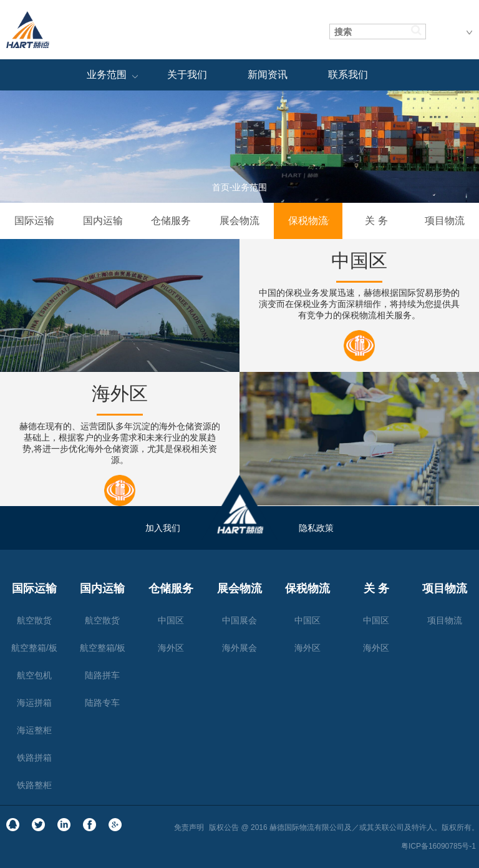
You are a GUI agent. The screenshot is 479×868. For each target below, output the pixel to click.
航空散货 (34, 620)
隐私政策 (316, 528)
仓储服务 (171, 221)
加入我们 (163, 528)
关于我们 (187, 75)
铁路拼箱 (34, 758)
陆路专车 (102, 703)
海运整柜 (34, 730)
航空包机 (34, 675)
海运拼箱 (34, 703)
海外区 (171, 648)
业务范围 (107, 75)
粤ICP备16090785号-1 (438, 846)
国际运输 (34, 221)
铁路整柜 (34, 785)
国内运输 (103, 221)
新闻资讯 (268, 75)
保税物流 (308, 221)
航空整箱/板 (34, 648)
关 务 (376, 221)
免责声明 (189, 827)
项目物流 (445, 221)
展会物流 (239, 221)
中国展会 (239, 620)
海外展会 (239, 648)
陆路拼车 (102, 675)
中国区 (171, 620)
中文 (458, 30)
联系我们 (348, 75)
